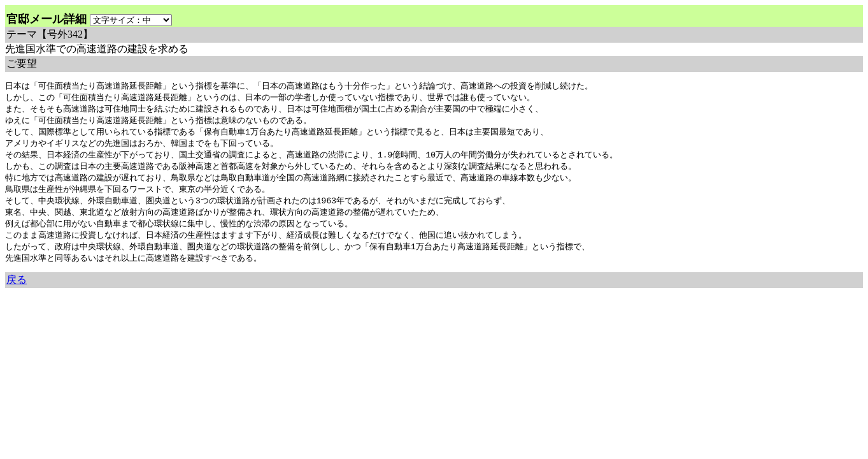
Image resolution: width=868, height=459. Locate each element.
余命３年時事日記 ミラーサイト (134, 302)
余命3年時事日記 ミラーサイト (219, 302)
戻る (17, 290)
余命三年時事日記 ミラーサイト (48, 302)
